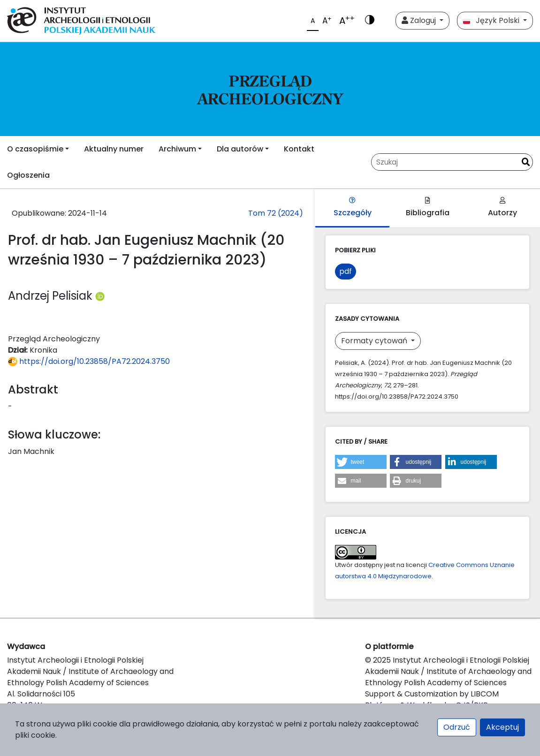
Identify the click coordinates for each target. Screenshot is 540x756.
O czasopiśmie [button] (35, 149)
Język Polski (492, 20)
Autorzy (502, 208)
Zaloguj (420, 20)
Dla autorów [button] (240, 149)
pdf (346, 271)
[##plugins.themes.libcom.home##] (270, 89)
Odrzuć (457, 727)
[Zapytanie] (445, 162)
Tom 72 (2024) (276, 213)
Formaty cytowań (375, 341)
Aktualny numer (114, 149)
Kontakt (299, 149)
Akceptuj (502, 727)
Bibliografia (428, 208)
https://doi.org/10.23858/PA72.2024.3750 (89, 361)
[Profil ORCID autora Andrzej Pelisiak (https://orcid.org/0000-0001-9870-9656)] (100, 296)
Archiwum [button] (177, 149)
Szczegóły (353, 208)
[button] (361, 462)
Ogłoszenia (28, 175)
